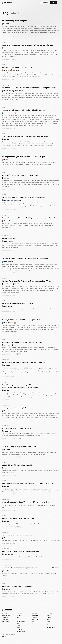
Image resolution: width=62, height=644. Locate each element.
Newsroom (50, 620)
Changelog (34, 618)
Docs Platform (5, 629)
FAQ (33, 623)
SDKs (3, 627)
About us (49, 616)
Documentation (36, 616)
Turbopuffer (19, 629)
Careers (49, 618)
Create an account (6, 616)
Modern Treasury (21, 621)
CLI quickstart (5, 618)
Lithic (18, 620)
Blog (33, 621)
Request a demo (5, 621)
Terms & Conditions (6, 636)
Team (48, 621)
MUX (18, 623)
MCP (3, 631)
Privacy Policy (5, 638)
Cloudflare (19, 616)
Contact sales (5, 620)
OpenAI (18, 625)
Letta (18, 618)
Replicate (19, 627)
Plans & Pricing (35, 620)
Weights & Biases (21, 631)
